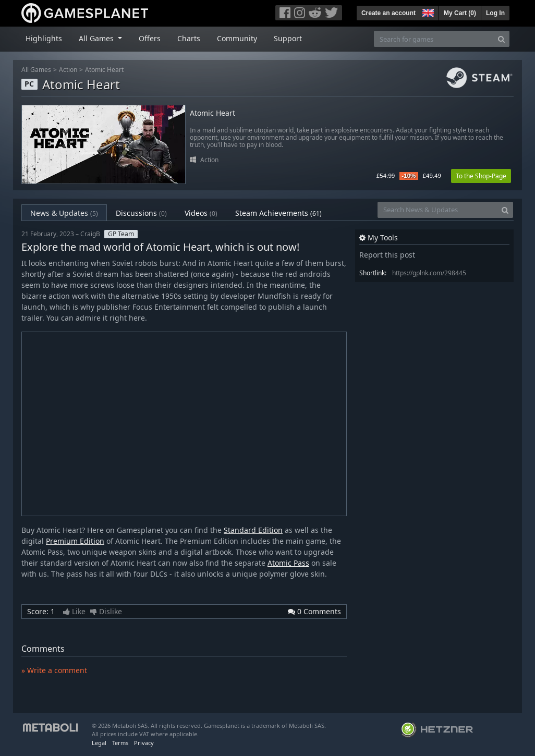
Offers (150, 38)
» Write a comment (54, 670)
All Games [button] (97, 38)
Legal (99, 743)
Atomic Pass (288, 563)
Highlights (44, 38)
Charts (189, 38)
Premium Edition (75, 541)
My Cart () (460, 13)
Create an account (388, 13)
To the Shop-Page (481, 176)
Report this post (387, 255)
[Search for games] (434, 39)
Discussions (141, 213)
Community (237, 38)
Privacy (144, 743)
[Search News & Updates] (437, 210)
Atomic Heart (104, 70)
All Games (36, 70)
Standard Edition (253, 530)
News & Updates (64, 213)
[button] (427, 11)
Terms (120, 743)
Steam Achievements (278, 213)
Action (68, 70)
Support (288, 38)
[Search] (501, 39)
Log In (495, 13)
